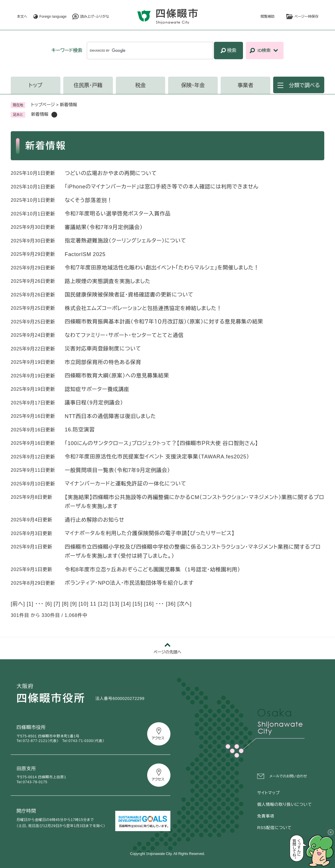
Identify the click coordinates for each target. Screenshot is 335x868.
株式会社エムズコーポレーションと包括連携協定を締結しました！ (143, 308)
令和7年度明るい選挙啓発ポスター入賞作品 (118, 214)
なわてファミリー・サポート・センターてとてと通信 (124, 335)
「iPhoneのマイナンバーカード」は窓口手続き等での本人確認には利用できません (162, 187)
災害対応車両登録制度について (103, 349)
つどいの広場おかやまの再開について (111, 173)
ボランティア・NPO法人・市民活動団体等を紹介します (129, 583)
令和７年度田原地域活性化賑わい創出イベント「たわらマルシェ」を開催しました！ (162, 268)
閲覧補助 (268, 17)
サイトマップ (269, 793)
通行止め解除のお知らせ (94, 520)
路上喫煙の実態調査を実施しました (108, 281)
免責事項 (266, 816)
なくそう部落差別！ (89, 200)
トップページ (43, 105)
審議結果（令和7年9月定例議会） (104, 227)
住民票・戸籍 (88, 85)
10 (84, 604)
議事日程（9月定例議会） (94, 403)
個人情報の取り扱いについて (284, 804)
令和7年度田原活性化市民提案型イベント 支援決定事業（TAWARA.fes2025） (157, 457)
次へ (184, 604)
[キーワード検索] (150, 51)
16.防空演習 (80, 430)
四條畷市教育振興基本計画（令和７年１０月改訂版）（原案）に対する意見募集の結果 (164, 322)
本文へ (22, 17)
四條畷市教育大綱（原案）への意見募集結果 (117, 376)
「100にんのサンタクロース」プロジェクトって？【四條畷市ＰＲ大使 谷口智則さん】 (161, 443)
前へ (18, 604)
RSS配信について (274, 828)
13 (115, 604)
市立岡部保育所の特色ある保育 (103, 362)
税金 (141, 85)
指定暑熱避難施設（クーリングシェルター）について (125, 241)
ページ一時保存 (307, 17)
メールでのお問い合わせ (288, 776)
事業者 (246, 85)
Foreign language (53, 17)
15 (138, 604)
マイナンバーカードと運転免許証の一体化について (126, 484)
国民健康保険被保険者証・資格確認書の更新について (129, 295)
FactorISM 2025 (85, 254)
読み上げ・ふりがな (95, 17)
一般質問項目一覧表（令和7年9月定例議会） (117, 470)
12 (103, 604)
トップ (36, 85)
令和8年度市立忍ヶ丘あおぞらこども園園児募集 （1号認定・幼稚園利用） (153, 570)
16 (149, 604)
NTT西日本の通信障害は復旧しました (110, 416)
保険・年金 (193, 85)
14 (126, 604)
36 (171, 604)
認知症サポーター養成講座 (97, 389)
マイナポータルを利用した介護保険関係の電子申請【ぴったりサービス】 (150, 533)
